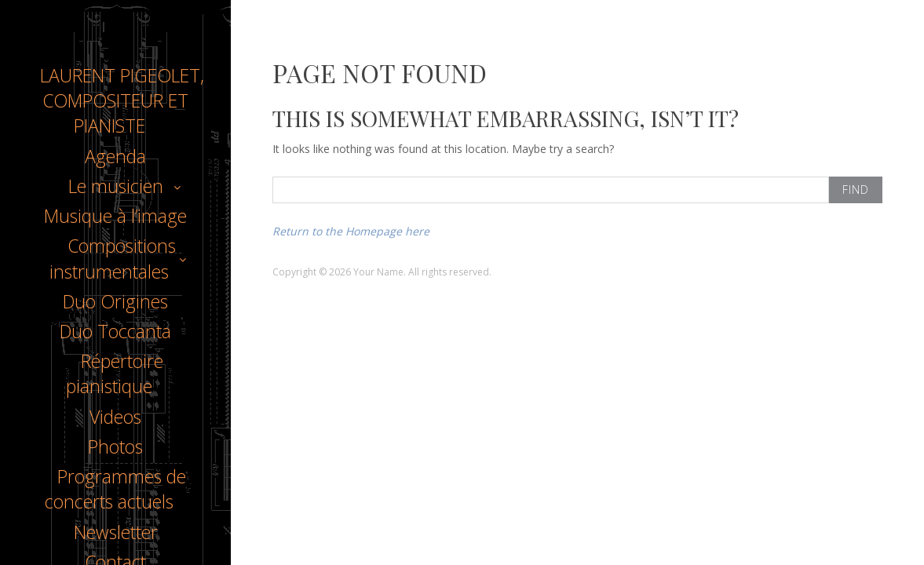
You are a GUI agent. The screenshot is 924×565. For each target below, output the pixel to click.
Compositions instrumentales (113, 258)
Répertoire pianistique (115, 374)
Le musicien (116, 186)
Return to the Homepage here (351, 231)
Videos (115, 417)
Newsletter (116, 532)
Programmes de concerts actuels (115, 489)
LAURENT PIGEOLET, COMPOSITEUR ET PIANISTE (122, 100)
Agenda (115, 156)
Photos (115, 447)
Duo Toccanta (115, 331)
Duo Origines (115, 301)
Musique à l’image (115, 216)
